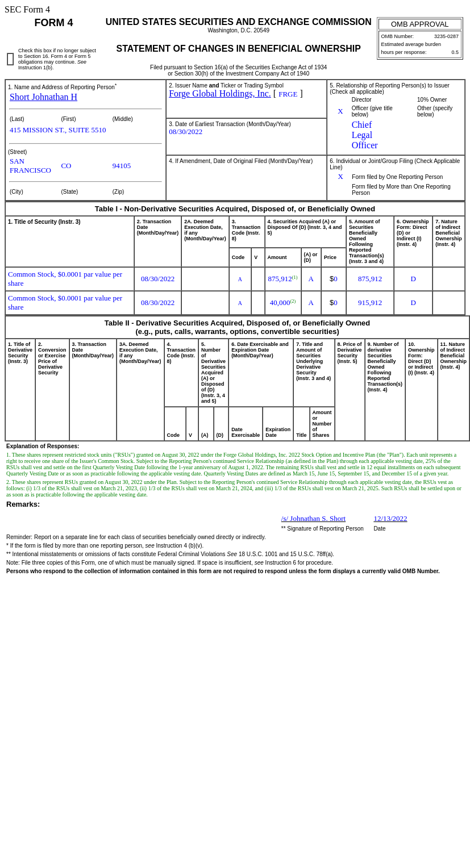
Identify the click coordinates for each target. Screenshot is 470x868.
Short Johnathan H (43, 97)
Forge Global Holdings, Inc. (220, 93)
